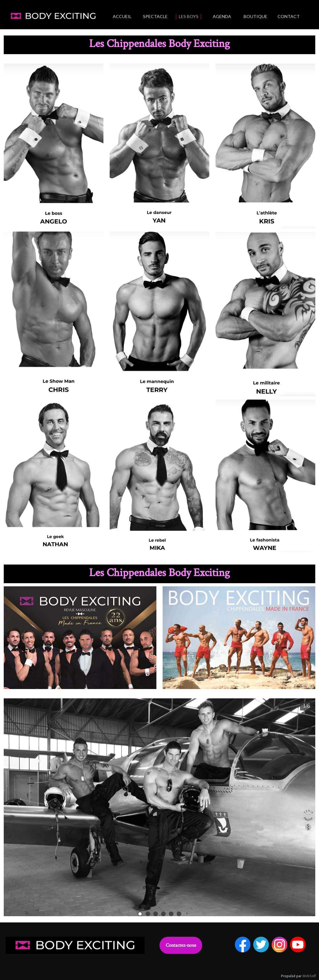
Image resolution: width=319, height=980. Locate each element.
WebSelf (309, 976)
